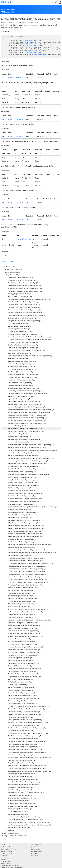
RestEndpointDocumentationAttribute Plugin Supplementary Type (28, 722)
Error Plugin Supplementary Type (18, 359)
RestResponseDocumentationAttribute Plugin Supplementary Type (28, 733)
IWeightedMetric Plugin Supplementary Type (21, 604)
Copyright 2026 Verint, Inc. (10, 866)
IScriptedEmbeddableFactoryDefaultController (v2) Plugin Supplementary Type (32, 553)
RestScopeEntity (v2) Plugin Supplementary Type (23, 739)
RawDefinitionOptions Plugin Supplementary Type (23, 704)
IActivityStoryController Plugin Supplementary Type (24, 388)
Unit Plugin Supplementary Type (18, 812)
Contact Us (5, 855)
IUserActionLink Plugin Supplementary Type (21, 593)
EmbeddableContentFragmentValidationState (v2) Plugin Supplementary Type (32, 356)
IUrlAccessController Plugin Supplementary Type (23, 588)
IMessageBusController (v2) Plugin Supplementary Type (25, 499)
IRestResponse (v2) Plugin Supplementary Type (23, 542)
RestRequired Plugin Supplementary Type (21, 731)
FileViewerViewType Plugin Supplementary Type (23, 377)
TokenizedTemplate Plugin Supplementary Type (22, 806)
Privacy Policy (6, 862)
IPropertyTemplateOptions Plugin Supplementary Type (24, 531)
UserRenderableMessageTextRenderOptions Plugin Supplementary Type (30, 825)
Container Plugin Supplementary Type (20, 326)
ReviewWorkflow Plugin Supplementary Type (22, 755)
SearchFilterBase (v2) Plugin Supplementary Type (23, 779)
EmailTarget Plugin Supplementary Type (20, 353)
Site (52, 3)
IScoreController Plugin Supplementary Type (21, 547)
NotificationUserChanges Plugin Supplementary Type (24, 655)
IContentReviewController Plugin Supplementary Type (24, 453)
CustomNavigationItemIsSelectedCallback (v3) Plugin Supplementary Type (31, 337)
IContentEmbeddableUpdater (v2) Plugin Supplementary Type (27, 447)
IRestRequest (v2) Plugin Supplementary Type (22, 539)
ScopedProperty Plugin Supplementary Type (21, 763)
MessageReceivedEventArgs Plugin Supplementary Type (25, 636)
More (21, 12)
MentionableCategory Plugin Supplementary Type (23, 623)
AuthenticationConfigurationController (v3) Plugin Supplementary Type (29, 299)
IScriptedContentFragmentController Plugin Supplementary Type (28, 550)
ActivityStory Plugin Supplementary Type (20, 278)
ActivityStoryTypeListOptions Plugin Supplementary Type (25, 288)
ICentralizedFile (31, 41)
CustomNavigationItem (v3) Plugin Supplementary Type (25, 334)
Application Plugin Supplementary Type (20, 296)
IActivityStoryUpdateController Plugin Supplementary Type (26, 391)
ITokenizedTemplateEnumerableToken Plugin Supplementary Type (28, 566)
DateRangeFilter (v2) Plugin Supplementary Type (23, 348)
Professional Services (8, 847)
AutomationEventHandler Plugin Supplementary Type (24, 305)
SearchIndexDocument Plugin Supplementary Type (24, 785)
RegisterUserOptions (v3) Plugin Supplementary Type (24, 712)
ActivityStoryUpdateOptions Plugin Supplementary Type (25, 291)
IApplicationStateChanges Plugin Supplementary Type (24, 402)
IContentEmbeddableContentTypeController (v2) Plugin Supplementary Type (31, 445)
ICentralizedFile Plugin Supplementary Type (21, 426)
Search (56, 3)
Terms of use (5, 864)
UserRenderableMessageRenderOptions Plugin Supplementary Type (29, 822)
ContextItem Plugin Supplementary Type (20, 332)
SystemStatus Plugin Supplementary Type (21, 795)
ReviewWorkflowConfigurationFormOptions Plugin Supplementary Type (30, 758)
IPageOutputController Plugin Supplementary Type (23, 515)
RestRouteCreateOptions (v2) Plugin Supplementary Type (26, 736)
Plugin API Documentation (11, 272)
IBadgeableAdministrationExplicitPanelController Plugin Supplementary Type (31, 410)
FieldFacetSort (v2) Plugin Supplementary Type (22, 369)
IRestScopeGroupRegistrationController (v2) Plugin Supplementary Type (30, 545)
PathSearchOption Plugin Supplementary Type (22, 671)
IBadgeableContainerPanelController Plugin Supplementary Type (28, 418)
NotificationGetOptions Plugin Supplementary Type (23, 652)
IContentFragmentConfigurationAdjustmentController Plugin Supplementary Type (33, 450)
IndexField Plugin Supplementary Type (20, 509)
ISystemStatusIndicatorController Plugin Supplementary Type (27, 558)
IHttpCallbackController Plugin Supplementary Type (24, 485)
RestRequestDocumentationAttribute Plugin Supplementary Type (28, 728)
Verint (3, 845)
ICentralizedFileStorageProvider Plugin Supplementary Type (26, 431)
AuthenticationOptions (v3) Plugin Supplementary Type (25, 302)
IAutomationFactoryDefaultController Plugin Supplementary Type (28, 407)
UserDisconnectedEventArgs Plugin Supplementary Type (25, 820)
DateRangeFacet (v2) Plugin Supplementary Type (23, 342)
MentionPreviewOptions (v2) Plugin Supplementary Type (25, 631)
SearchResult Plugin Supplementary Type (21, 787)
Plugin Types (9, 830)
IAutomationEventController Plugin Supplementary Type (25, 404)
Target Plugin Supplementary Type (18, 801)
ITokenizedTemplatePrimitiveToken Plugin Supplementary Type (27, 574)
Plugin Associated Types (12, 275)
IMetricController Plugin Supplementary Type (22, 504)
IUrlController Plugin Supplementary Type (21, 590)
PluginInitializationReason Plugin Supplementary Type (24, 677)
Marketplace (35, 853)
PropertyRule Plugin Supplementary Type (21, 690)
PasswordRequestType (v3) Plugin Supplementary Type (25, 669)
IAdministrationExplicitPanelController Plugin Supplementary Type (28, 394)
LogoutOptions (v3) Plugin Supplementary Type (22, 617)
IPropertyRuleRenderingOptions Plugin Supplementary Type (26, 528)
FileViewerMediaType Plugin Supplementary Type (23, 375)
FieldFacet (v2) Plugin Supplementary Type (21, 364)
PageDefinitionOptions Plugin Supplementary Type (23, 663)
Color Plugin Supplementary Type (18, 323)
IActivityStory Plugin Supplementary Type (21, 385)
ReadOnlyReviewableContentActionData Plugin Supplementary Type (29, 706)
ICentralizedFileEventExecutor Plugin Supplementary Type (26, 429)
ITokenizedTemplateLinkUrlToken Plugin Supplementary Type (27, 572)
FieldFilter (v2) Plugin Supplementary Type (21, 372)
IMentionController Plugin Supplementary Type (22, 496)
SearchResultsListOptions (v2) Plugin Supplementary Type (26, 793)
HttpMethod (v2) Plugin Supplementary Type (21, 380)
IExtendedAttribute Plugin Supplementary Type (22, 472)
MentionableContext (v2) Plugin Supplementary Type (24, 625)
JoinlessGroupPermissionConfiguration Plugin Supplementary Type (28, 609)
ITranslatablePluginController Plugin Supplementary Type (25, 585)
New (59, 10)
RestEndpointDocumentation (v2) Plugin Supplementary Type (27, 720)
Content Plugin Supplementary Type (19, 329)
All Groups (34, 855)
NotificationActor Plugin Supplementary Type (22, 642)
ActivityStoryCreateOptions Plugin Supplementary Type (25, 286)
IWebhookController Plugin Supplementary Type (23, 599)
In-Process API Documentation (12, 269)
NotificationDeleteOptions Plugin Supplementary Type (24, 650)
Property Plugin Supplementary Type (19, 685)
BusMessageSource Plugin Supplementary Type (23, 318)
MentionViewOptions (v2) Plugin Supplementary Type (24, 634)
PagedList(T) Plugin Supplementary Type (20, 666)
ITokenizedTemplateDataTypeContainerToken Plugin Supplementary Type (30, 563)
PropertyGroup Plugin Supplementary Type (21, 687)
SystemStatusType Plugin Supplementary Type (22, 798)
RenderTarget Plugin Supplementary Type (21, 717)
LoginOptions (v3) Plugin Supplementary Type (22, 615)
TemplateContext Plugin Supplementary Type (22, 803)
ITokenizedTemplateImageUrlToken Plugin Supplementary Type (27, 569)
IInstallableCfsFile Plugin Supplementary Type (22, 491)
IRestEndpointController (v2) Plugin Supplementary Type (25, 536)
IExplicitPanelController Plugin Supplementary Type (24, 466)
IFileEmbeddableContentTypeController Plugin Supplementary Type (29, 474)
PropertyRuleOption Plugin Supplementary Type (23, 693)
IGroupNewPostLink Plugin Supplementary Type (23, 480)
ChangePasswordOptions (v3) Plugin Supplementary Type (26, 321)
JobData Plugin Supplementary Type (19, 607)
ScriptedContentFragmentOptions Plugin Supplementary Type (27, 768)
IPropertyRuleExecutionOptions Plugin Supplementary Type (26, 526)
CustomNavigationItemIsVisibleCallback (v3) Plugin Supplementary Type (30, 340)
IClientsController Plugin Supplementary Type (22, 434)
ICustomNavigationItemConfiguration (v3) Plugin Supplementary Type (29, 461)
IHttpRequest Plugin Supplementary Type (21, 488)
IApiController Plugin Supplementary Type (21, 396)
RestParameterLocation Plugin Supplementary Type (24, 725)
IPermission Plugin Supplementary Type (20, 518)
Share (4, 261)
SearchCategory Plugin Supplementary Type (21, 774)
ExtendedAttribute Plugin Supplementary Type (22, 361)
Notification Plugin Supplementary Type (20, 639)
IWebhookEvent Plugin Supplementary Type (21, 601)
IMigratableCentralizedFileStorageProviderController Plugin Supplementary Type (32, 507)
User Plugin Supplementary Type (18, 814)
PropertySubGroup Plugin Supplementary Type (22, 696)
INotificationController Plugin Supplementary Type (23, 512)
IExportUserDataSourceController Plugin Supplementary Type (27, 469)
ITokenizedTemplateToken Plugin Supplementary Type (24, 577)
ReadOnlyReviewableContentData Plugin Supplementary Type (27, 709)
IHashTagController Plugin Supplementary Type (22, 483)
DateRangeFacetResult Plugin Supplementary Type (24, 345)
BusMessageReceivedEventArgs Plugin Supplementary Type (27, 315)
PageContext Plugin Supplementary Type (21, 661)
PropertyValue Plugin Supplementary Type (21, 701)
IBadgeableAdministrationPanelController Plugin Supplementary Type (29, 412)
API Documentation (10, 267)
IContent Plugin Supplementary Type (19, 442)
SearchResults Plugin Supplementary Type (21, 790)
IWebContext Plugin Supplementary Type (21, 596)
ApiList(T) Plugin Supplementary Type (19, 294)
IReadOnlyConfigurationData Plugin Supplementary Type (25, 534)
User (60, 3)
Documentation (36, 849)
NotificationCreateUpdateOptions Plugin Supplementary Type (27, 647)
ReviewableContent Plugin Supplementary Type (23, 744)
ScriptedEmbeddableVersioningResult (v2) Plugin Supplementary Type (29, 771)
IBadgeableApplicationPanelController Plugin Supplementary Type (28, 415)
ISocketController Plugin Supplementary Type (22, 555)
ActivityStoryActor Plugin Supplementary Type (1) (23, 283)
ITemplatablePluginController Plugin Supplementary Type (25, 561)
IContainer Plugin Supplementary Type (20, 437)
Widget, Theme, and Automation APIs (14, 836)
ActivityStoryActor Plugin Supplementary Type (22, 280)
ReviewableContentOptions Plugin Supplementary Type (25, 749)
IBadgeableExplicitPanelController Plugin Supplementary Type (27, 421)
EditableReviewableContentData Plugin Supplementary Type (26, 350)
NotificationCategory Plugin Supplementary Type (23, 644)
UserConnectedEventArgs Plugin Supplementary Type (24, 817)
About (3, 860)
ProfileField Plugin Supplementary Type (20, 682)
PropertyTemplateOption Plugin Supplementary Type (24, 698)
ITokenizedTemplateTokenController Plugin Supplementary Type (27, 580)
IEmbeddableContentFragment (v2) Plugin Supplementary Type (27, 464)
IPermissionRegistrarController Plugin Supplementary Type (26, 520)
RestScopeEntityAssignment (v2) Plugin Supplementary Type (27, 741)
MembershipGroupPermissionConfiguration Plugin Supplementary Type (30, 620)
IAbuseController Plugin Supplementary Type (22, 383)
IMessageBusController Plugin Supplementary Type (24, 501)
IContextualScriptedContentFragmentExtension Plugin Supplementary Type (31, 458)
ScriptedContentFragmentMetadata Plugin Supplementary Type (27, 766)
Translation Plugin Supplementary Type (20, 809)
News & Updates (36, 845)
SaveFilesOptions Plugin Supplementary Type (22, 760)
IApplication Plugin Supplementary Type (20, 399)
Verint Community (5, 7)
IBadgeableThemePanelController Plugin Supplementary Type (27, 423)
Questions (34, 847)
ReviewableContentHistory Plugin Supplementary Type (25, 747)
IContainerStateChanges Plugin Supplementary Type (24, 439)
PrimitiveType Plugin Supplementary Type (21, 679)
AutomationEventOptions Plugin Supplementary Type (24, 307)
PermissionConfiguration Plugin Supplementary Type (24, 674)
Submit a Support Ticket (9, 849)
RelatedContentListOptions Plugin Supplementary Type (25, 714)
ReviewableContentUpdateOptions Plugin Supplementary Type (27, 752)
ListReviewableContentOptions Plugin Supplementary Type (26, 612)
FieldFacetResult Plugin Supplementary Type (22, 367)
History (11, 261)
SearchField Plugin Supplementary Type (20, 776)
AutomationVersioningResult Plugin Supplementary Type (25, 310)
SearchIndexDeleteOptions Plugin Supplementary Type (25, 782)
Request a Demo (6, 853)
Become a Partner (7, 851)
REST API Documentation (10, 833)
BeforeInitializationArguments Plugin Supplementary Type (25, 313)
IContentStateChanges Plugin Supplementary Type (24, 456)
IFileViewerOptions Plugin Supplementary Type (22, 477)
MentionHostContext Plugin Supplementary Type (23, 628)
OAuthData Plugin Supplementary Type (20, 658)
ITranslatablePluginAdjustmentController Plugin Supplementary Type (29, 582)
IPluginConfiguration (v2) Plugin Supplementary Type (24, 523)
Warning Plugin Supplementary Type (19, 828)
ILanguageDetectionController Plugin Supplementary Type (26, 493)
